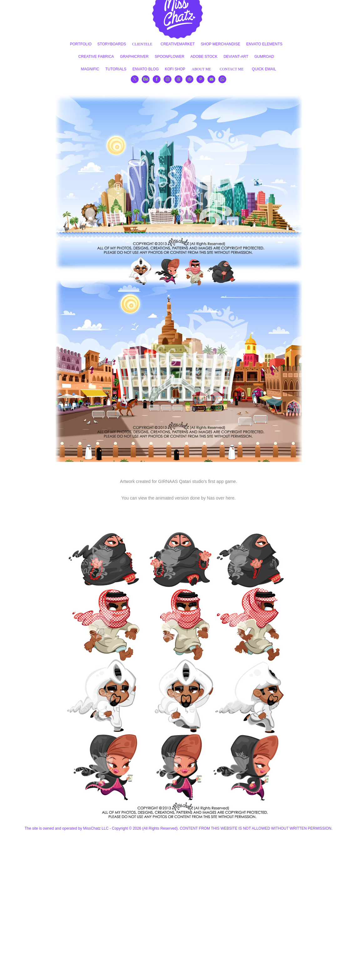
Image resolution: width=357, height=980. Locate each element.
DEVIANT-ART (236, 57)
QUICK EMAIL (264, 69)
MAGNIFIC (90, 69)
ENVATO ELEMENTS (264, 44)
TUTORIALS (116, 69)
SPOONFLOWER (169, 57)
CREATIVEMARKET (178, 44)
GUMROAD (264, 57)
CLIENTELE (142, 44)
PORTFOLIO (81, 44)
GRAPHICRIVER (134, 57)
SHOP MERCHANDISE (221, 44)
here (230, 498)
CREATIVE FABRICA (96, 57)
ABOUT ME (201, 69)
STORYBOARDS (112, 44)
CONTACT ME (232, 69)
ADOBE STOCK (204, 57)
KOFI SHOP (175, 69)
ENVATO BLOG (145, 69)
